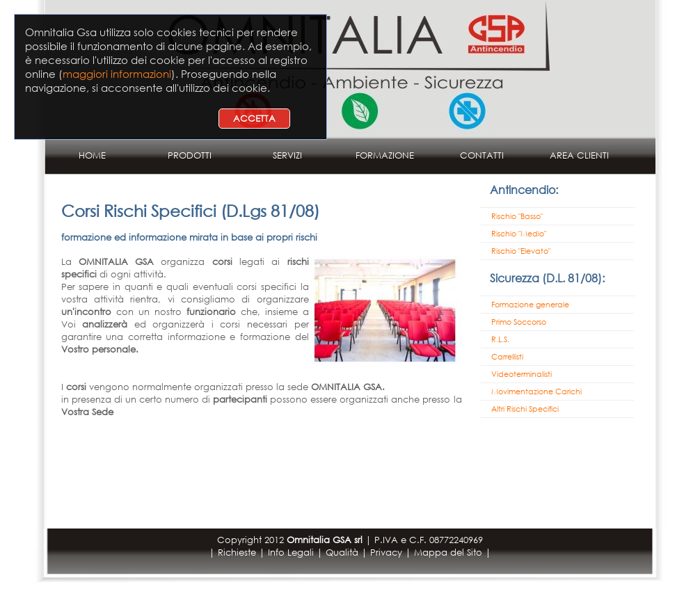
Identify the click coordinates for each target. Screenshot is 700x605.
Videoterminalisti (522, 374)
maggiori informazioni (117, 74)
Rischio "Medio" (519, 234)
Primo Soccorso (519, 322)
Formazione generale (530, 305)
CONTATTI (482, 155)
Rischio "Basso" (517, 216)
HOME (92, 155)
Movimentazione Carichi (536, 392)
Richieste (237, 552)
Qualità (342, 552)
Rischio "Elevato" (521, 251)
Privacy (386, 552)
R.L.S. (500, 339)
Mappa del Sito (448, 552)
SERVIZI (287, 155)
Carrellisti (507, 357)
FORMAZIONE (385, 155)
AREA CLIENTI (579, 155)
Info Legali (291, 552)
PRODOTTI (190, 155)
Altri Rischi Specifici (525, 409)
